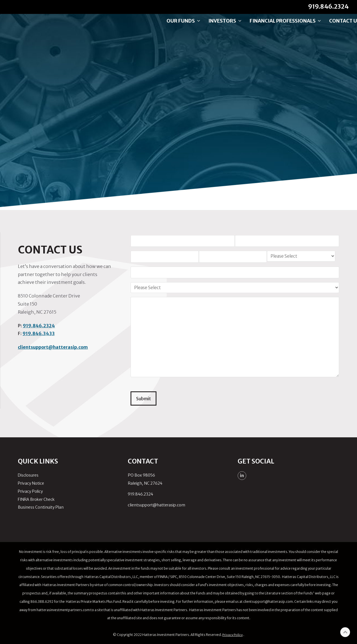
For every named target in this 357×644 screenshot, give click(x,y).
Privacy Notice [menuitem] (31, 483)
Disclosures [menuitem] (28, 475)
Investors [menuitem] (214, 26)
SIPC (174, 576)
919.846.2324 (39, 326)
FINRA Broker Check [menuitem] (36, 499)
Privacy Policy (232, 634)
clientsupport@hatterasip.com (53, 347)
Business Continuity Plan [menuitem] (41, 507)
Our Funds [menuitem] (172, 26)
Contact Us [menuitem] (333, 26)
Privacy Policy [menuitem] (30, 491)
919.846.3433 (39, 333)
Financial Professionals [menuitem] (274, 26)
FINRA (163, 576)
